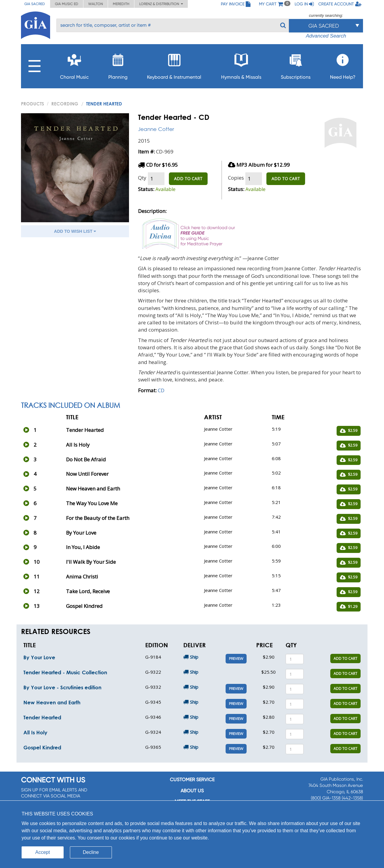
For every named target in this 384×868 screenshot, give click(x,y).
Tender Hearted (42, 717)
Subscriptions (296, 65)
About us (192, 791)
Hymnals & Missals (241, 65)
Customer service (192, 780)
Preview (236, 659)
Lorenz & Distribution (161, 4)
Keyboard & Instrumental (174, 65)
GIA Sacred (35, 4)
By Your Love (39, 657)
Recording (65, 104)
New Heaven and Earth (52, 702)
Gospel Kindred (42, 747)
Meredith (121, 4)
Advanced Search (326, 36)
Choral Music (74, 65)
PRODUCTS (33, 104)
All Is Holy (35, 732)
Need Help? (343, 65)
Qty (142, 178)
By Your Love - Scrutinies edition (62, 687)
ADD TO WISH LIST (75, 231)
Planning (118, 65)
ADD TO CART (188, 179)
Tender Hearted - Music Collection (65, 672)
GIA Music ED (67, 4)
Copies (236, 178)
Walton (96, 4)
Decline (91, 852)
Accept (43, 852)
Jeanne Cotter (156, 129)
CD (161, 390)
